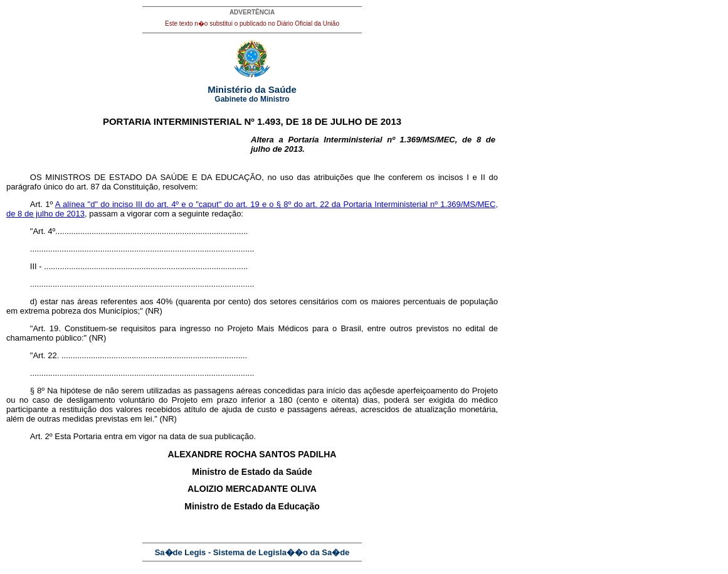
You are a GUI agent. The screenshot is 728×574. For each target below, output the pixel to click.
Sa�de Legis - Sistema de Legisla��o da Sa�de (252, 552)
